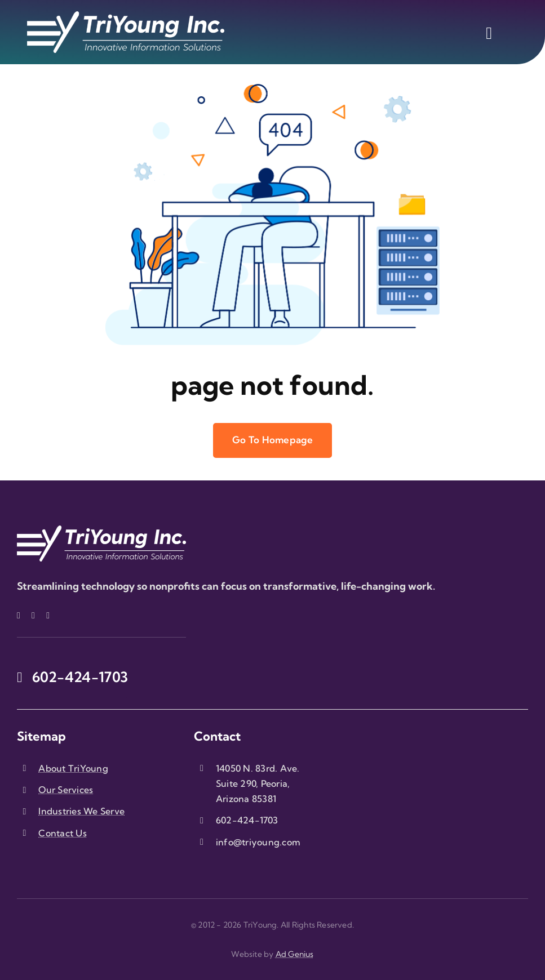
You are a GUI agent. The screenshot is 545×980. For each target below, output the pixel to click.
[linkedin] (48, 616)
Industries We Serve (81, 811)
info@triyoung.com (258, 842)
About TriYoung (73, 768)
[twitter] (33, 616)
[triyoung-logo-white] (126, 16)
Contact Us (63, 833)
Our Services (66, 790)
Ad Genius (295, 954)
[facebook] (19, 616)
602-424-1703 (247, 820)
